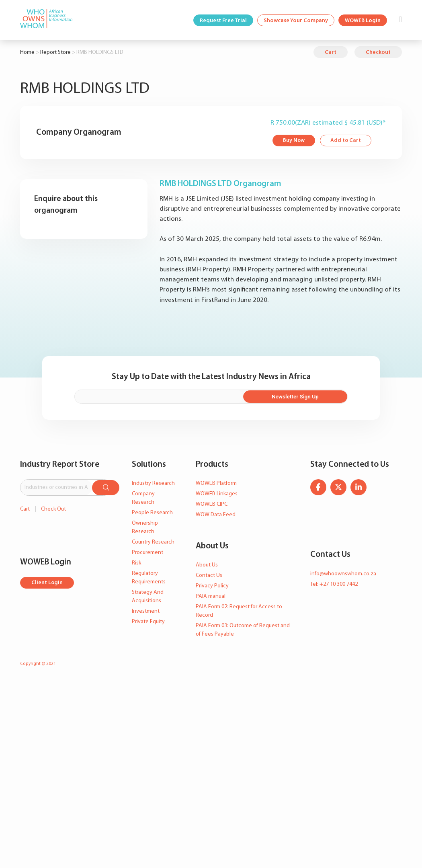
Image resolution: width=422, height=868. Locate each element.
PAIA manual (211, 596)
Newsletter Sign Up (305, 396)
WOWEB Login (363, 21)
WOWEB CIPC (212, 503)
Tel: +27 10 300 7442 (334, 583)
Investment (146, 610)
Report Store (55, 52)
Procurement (147, 551)
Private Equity (148, 621)
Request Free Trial (223, 21)
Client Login (47, 582)
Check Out (53, 508)
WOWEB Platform (216, 482)
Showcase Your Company (296, 21)
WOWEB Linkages (217, 493)
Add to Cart (346, 141)
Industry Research (153, 482)
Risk (136, 562)
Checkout (378, 52)
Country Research (153, 541)
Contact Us (209, 575)
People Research (152, 512)
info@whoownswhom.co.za (343, 573)
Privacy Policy (212, 585)
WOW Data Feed (216, 514)
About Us (207, 564)
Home (27, 52)
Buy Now (294, 141)
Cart (331, 52)
